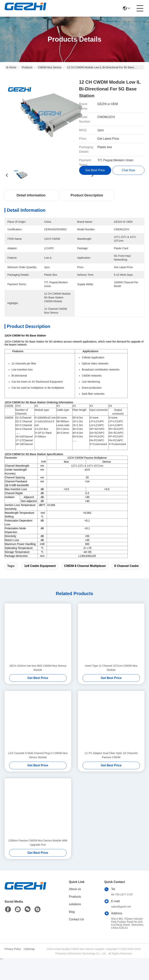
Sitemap (30, 949)
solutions (75, 904)
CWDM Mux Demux (50, 67)
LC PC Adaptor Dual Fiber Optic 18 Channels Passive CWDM (111, 755)
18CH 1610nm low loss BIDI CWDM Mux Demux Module (38, 668)
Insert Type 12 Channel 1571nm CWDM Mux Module (111, 668)
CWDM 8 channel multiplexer (85, 566)
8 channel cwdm (127, 566)
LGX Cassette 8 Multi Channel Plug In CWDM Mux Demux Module (38, 755)
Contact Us (76, 919)
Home (11, 67)
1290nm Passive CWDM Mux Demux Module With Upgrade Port (38, 843)
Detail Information (31, 195)
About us (75, 889)
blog (72, 912)
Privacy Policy (13, 949)
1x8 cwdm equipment (40, 566)
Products (27, 67)
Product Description (87, 195)
